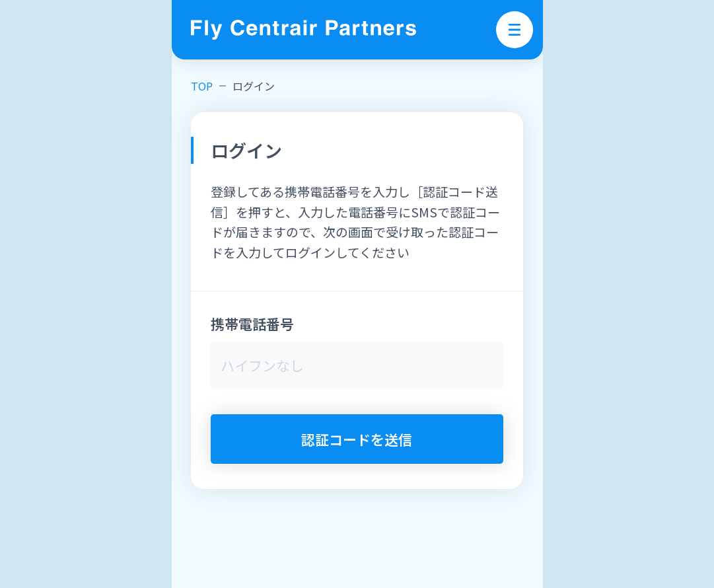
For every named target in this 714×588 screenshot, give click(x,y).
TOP (202, 86)
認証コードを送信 (357, 439)
